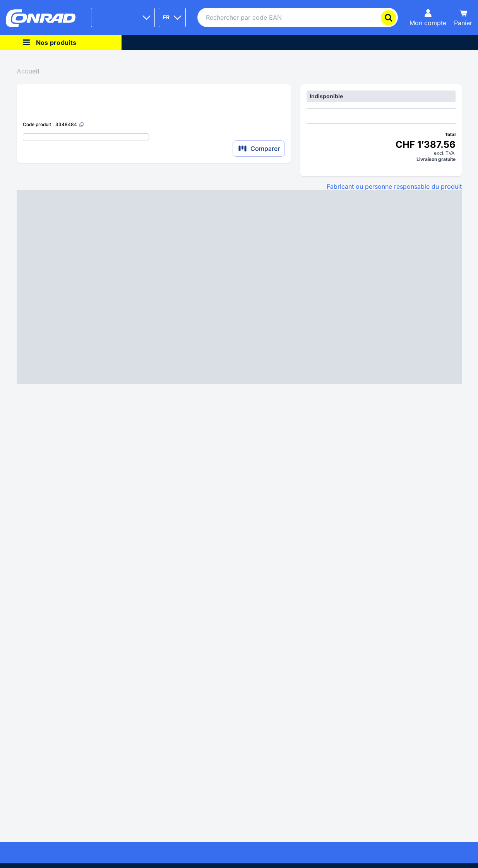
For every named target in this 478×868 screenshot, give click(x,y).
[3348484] (70, 124)
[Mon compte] (428, 17)
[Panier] (463, 17)
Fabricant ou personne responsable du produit (394, 186)
